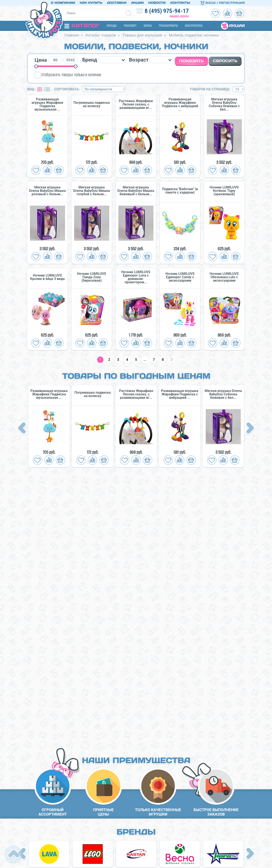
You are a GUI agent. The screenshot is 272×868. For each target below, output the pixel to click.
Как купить (91, 3)
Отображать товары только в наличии (71, 75)
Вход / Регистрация (223, 3)
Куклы (148, 26)
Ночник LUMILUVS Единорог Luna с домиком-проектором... (136, 277)
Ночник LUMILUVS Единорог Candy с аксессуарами (180, 277)
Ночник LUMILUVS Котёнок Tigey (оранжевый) (224, 191)
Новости (157, 3)
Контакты (180, 3)
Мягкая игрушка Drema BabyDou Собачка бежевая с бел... (224, 104)
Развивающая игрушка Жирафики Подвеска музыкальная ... (47, 104)
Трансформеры (168, 26)
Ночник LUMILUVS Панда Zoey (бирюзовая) (92, 277)
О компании (63, 3)
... (145, 360)
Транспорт (130, 26)
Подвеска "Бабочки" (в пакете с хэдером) (180, 191)
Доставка (117, 3)
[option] (49, 426)
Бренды (112, 26)
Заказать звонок (179, 16)
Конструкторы (194, 26)
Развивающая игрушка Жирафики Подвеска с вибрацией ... (180, 104)
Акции (137, 3)
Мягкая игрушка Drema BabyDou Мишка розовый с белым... (47, 191)
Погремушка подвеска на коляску (92, 104)
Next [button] (250, 428)
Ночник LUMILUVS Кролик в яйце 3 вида (47, 277)
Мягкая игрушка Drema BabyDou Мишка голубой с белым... (92, 191)
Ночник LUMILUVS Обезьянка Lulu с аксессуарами (224, 277)
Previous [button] (23, 428)
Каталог (82, 26)
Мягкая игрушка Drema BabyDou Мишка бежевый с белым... (136, 191)
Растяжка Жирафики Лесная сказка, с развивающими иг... (136, 104)
